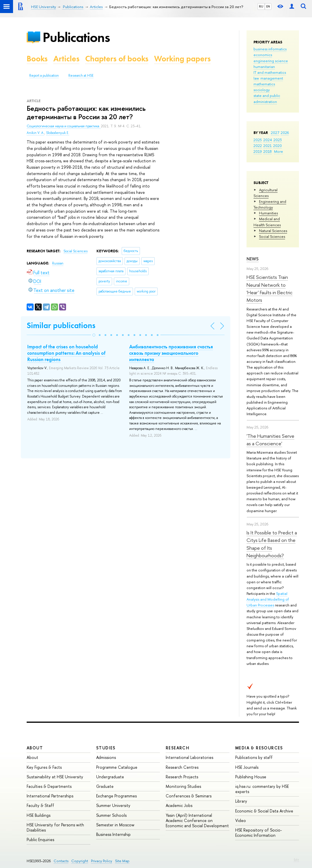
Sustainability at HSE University (55, 777)
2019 (258, 151)
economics (263, 55)
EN (268, 6)
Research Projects (182, 777)
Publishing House (251, 777)
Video (241, 820)
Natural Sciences (273, 231)
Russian (58, 263)
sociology (262, 90)
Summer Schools (111, 815)
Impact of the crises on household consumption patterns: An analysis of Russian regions (66, 353)
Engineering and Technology (270, 204)
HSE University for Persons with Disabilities (55, 827)
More (279, 151)
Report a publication (44, 76)
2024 (268, 140)
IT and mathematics (270, 72)
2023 (278, 140)
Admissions (106, 757)
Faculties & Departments (49, 786)
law (256, 78)
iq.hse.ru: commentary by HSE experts (262, 789)
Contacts (61, 861)
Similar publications (61, 325)
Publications (76, 37)
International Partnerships (50, 796)
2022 (258, 146)
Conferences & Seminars (189, 796)
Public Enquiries (40, 840)
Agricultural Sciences (266, 193)
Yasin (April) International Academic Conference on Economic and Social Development (197, 820)
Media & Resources (259, 748)
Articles (66, 59)
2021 (268, 146)
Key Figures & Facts (44, 767)
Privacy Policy (102, 861)
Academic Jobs (179, 805)
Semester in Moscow (115, 825)
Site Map (122, 861)
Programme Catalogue (117, 767)
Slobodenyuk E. (58, 133)
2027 (275, 133)
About (35, 748)
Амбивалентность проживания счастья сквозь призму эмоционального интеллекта (171, 353)
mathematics (264, 84)
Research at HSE (81, 76)
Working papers (182, 59)
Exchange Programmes (116, 796)
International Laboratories (189, 757)
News (253, 259)
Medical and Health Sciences (267, 222)
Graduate (105, 786)
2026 (285, 133)
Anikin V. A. (35, 133)
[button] (94, 335)
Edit (296, 860)
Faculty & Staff (40, 805)
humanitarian (264, 67)
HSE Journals (247, 767)
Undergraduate (110, 777)
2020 (278, 146)
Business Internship (113, 834)
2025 (258, 140)
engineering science (271, 61)
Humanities (268, 213)
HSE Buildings (39, 815)
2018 (268, 151)
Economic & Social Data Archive (264, 811)
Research (178, 748)
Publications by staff (254, 757)
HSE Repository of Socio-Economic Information (259, 833)
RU (261, 6)
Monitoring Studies (183, 786)
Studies (106, 748)
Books (37, 59)
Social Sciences (272, 236)
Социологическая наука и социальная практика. (64, 126)
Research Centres (182, 767)
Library (241, 801)
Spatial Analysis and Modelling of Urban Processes (268, 599)
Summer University (113, 805)
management (272, 78)
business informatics (270, 49)
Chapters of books (117, 59)
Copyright (80, 861)
